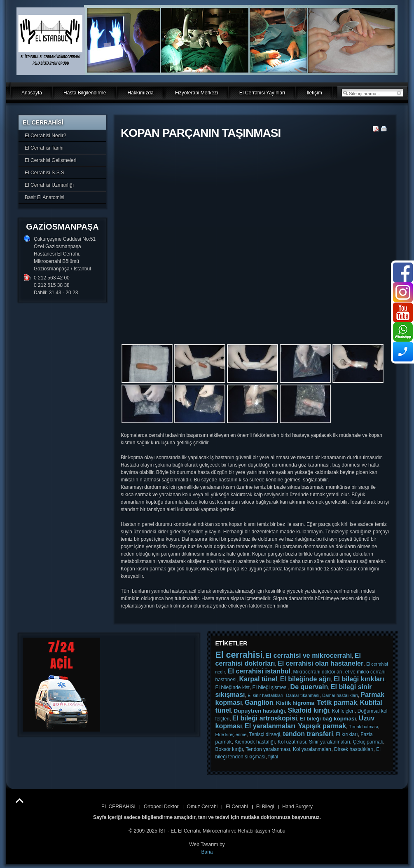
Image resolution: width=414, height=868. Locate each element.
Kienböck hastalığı (255, 742)
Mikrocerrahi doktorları (318, 672)
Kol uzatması (292, 742)
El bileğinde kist (233, 687)
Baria (207, 852)
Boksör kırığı (229, 749)
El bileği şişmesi (270, 687)
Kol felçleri (343, 711)
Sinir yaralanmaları (330, 742)
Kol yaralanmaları (312, 749)
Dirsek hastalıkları (354, 749)
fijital (273, 757)
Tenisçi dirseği (265, 734)
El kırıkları (347, 734)
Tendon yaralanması (268, 749)
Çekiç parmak (368, 742)
